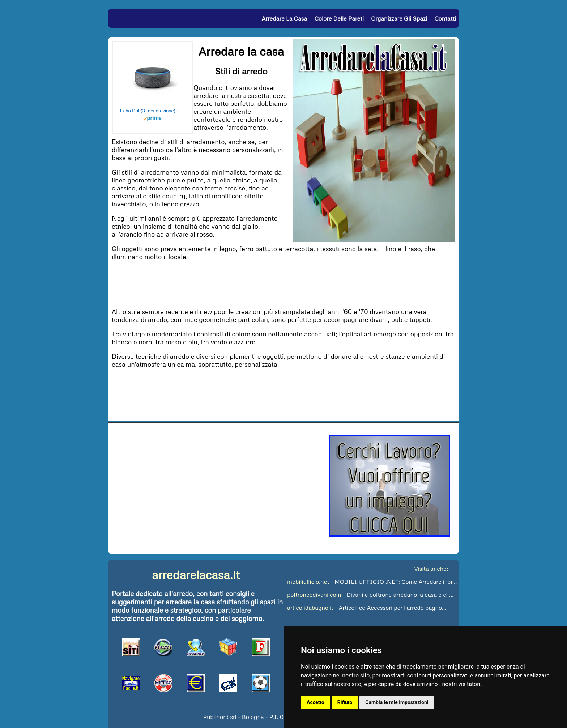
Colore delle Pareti (339, 18)
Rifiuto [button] (345, 702)
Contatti (445, 18)
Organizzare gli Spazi (399, 18)
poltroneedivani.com (314, 595)
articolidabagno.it (310, 608)
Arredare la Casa (284, 18)
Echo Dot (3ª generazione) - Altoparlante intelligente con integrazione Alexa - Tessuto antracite (153, 111)
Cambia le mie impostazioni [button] (397, 702)
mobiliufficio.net (308, 582)
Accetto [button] (316, 702)
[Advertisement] (283, 283)
